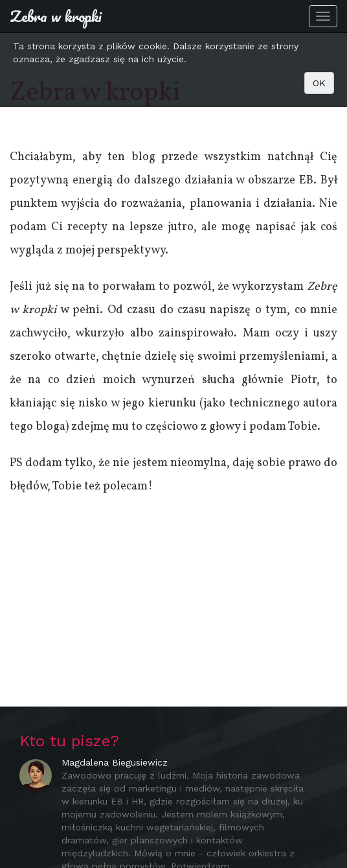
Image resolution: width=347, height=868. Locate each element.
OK (319, 83)
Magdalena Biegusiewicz (115, 762)
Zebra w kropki (56, 16)
